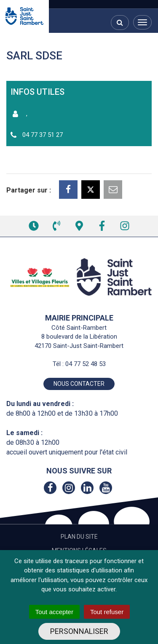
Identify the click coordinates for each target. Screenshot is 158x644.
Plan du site (79, 537)
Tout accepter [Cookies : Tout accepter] (54, 612)
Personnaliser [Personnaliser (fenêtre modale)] (79, 631)
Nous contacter (79, 384)
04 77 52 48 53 (86, 364)
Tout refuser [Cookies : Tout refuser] (107, 612)
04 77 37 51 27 (43, 135)
